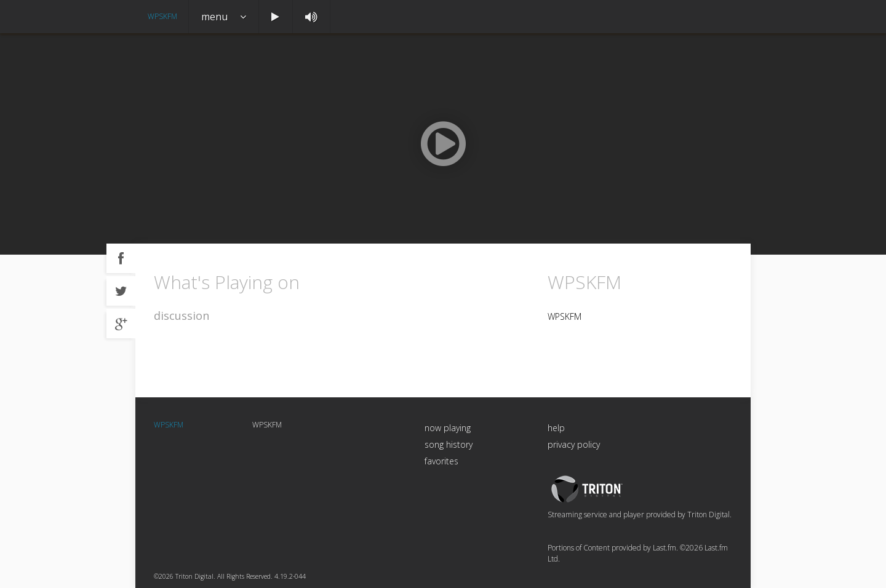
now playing (448, 428)
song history (449, 444)
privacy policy (574, 444)
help (556, 428)
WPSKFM (162, 16)
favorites (441, 461)
